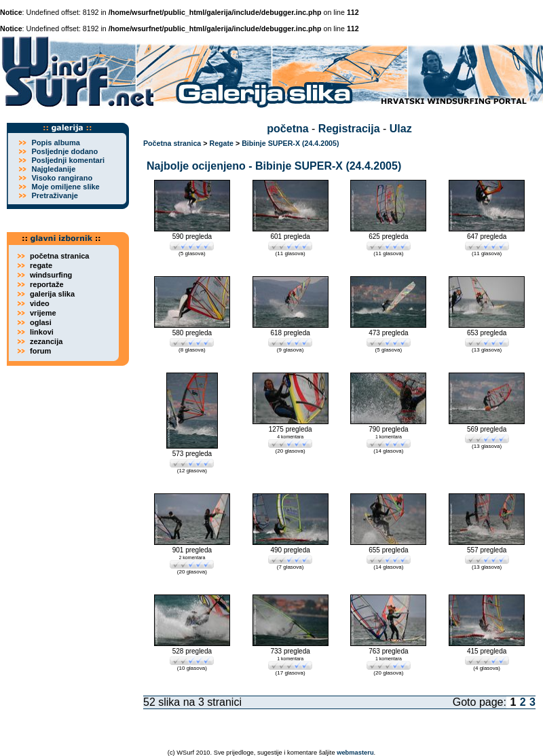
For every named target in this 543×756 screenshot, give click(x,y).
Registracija (349, 129)
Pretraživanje (54, 195)
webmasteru (355, 753)
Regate (221, 143)
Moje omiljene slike (65, 187)
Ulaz (401, 129)
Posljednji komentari (68, 160)
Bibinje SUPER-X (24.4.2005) (290, 143)
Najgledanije (53, 169)
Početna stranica (172, 143)
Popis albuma (56, 143)
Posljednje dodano (64, 151)
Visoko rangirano (62, 178)
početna (287, 129)
